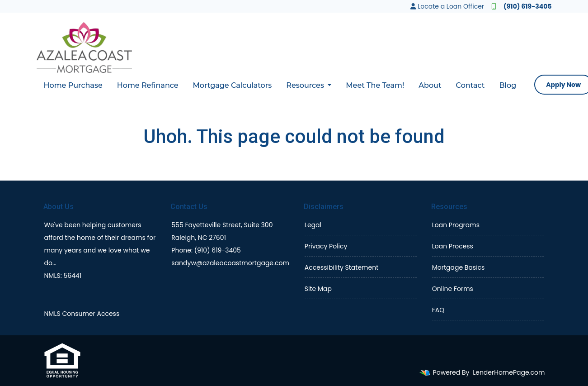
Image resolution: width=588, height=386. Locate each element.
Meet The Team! (375, 85)
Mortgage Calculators (233, 85)
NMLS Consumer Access (82, 314)
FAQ (438, 310)
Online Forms (453, 289)
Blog (508, 85)
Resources (306, 85)
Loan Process (453, 246)
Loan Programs (456, 225)
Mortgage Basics (459, 267)
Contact (470, 85)
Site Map (318, 289)
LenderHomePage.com (509, 372)
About (430, 85)
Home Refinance (148, 85)
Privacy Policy (326, 246)
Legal (313, 225)
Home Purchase (73, 85)
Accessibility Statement (341, 267)
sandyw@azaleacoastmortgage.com (230, 263)
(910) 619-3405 (521, 6)
